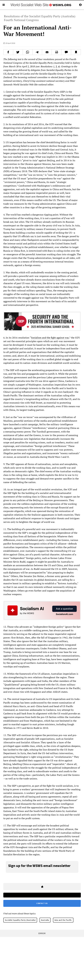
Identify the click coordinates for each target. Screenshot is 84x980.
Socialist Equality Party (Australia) (20, 920)
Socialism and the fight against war (50, 338)
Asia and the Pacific (63, 920)
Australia (45, 920)
